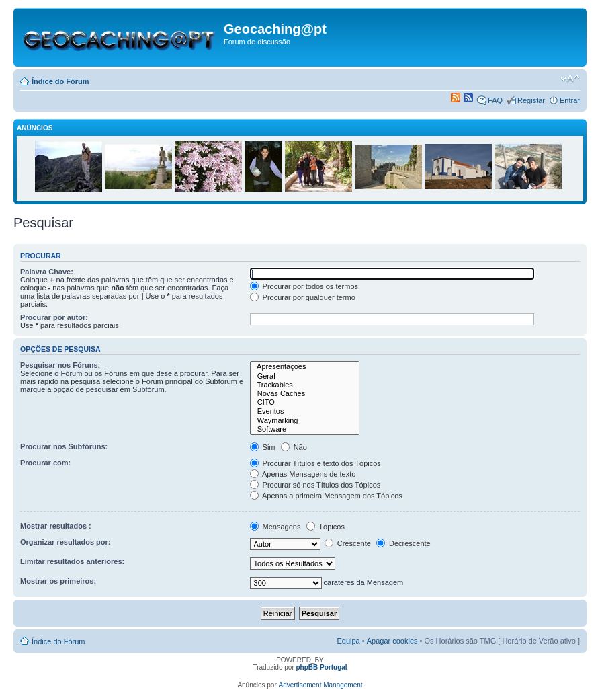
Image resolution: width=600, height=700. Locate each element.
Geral (305, 376)
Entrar (570, 100)
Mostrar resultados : (56, 526)
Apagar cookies (392, 641)
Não (294, 447)
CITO (305, 402)
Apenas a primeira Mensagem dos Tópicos (326, 496)
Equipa (348, 641)
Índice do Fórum (60, 81)
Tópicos (326, 527)
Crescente (348, 543)
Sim (263, 447)
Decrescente (403, 543)
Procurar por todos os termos (304, 286)
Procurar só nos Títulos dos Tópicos (315, 485)
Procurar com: (45, 463)
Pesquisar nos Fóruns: (60, 365)
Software (305, 429)
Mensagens (275, 527)
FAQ (495, 100)
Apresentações (305, 367)
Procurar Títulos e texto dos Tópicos (315, 463)
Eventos (305, 411)
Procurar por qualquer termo (303, 297)
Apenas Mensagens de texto (303, 474)
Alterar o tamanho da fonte (570, 79)
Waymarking (305, 421)
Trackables (305, 385)
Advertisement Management (321, 685)
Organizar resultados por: (65, 542)
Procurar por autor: (54, 317)
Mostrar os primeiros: (58, 581)
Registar (531, 100)
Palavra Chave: (47, 272)
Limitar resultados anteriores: (72, 561)
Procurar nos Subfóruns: (64, 446)
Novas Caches (305, 394)
